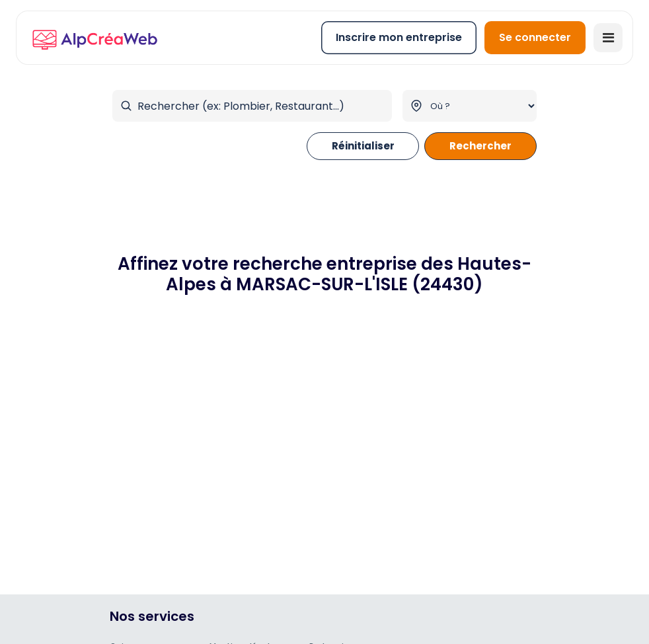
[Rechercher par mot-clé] (252, 106)
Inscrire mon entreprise (399, 37)
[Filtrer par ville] (470, 106)
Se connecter (535, 37)
